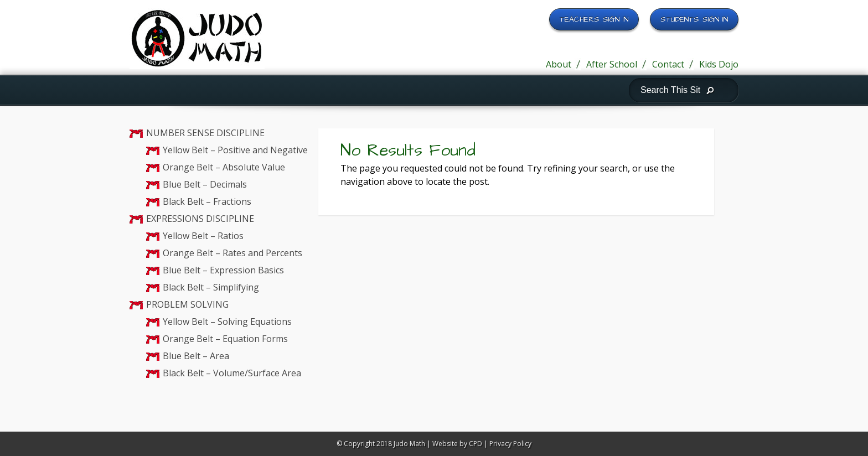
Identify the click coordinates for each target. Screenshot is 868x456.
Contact (668, 64)
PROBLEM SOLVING (187, 304)
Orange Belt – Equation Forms (225, 339)
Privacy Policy (510, 444)
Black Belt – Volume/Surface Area (232, 373)
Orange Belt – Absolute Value (224, 167)
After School (612, 64)
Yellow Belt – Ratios (203, 236)
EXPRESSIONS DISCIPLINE (200, 219)
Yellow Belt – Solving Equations (227, 322)
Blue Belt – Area (196, 356)
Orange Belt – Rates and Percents (232, 253)
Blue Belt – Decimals (205, 184)
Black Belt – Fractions (207, 201)
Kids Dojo (719, 64)
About (559, 64)
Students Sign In (694, 19)
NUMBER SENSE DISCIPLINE (205, 133)
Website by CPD (457, 444)
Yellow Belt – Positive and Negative (235, 150)
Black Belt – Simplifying (211, 287)
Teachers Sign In (594, 19)
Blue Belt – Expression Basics (223, 270)
